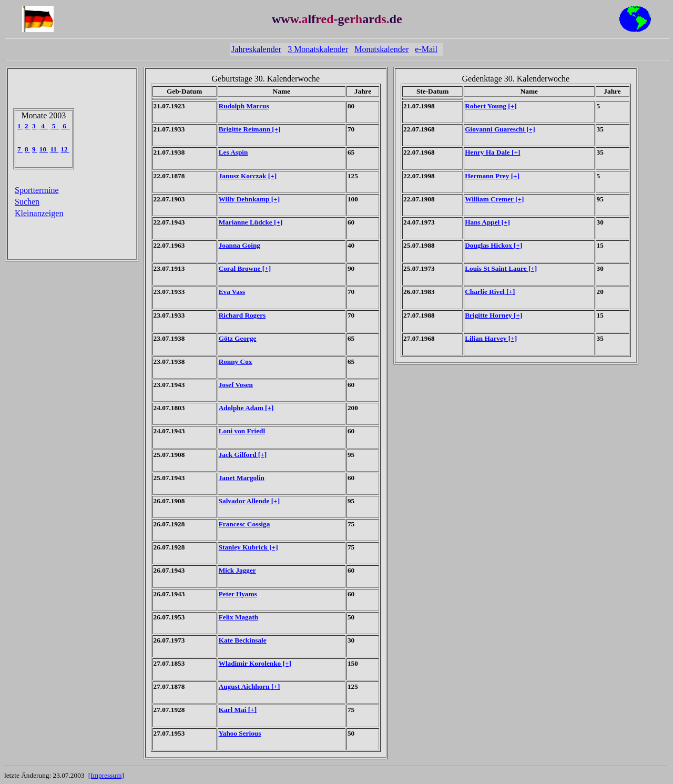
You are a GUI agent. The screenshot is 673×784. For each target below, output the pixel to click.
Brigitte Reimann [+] (250, 129)
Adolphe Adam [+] (246, 408)
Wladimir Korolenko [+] (255, 663)
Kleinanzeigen (39, 213)
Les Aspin (233, 152)
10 (44, 149)
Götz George (238, 338)
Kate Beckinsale (243, 640)
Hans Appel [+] (487, 222)
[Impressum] (106, 775)
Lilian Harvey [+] (491, 338)
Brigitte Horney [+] (493, 315)
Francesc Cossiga (244, 524)
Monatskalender (381, 49)
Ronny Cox (236, 362)
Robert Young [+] (491, 106)
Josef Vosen (236, 385)
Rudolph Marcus (244, 106)
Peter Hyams (238, 594)
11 (54, 149)
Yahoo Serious (240, 733)
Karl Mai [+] (238, 710)
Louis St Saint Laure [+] (501, 268)
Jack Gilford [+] (243, 455)
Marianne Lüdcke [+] (251, 222)
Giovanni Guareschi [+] (500, 129)
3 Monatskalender (318, 49)
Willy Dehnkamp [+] (249, 199)
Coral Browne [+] (245, 268)
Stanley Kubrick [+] (248, 547)
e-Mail (426, 49)
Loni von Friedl (242, 431)
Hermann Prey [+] (492, 176)
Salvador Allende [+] (249, 501)
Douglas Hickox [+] (493, 245)
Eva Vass (232, 292)
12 (65, 149)
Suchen (27, 202)
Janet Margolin (242, 478)
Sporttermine (37, 190)
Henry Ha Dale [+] (492, 152)
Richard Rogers (242, 315)
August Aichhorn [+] (249, 686)
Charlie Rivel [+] (490, 292)
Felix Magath (239, 617)
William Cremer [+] (494, 199)
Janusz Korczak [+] (248, 176)
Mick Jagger (237, 570)
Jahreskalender (256, 49)
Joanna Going (239, 245)
